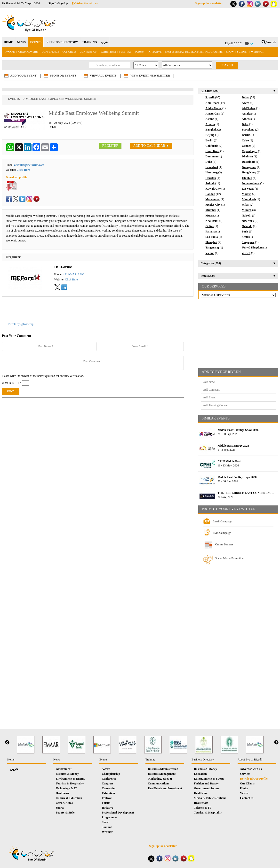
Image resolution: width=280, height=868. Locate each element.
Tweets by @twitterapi (21, 324)
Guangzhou (249, 167)
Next (276, 743)
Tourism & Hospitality (70, 783)
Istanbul (247, 178)
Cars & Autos (64, 803)
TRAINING (90, 42)
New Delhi (212, 221)
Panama (211, 232)
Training (150, 759)
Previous (7, 743)
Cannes (247, 146)
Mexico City (213, 205)
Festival (125, 52)
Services (245, 774)
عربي (104, 42)
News (57, 759)
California (212, 146)
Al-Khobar (249, 108)
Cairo (245, 140)
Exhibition (108, 52)
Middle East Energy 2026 (233, 446)
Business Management (162, 774)
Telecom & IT (203, 808)
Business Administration (163, 769)
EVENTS (36, 42)
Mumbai (211, 210)
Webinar (257, 52)
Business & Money (67, 774)
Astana (210, 119)
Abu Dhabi (212, 103)
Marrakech (249, 199)
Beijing (210, 135)
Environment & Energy (70, 779)
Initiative (155, 52)
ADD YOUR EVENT (24, 76)
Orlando (247, 226)
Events (14, 99)
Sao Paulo (212, 237)
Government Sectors (207, 788)
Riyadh (210, 97)
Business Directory (203, 759)
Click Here (23, 170)
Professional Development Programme (194, 52)
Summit (242, 52)
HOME (8, 42)
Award (10, 52)
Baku (245, 124)
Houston (211, 178)
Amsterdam (213, 114)
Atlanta (210, 124)
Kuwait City (213, 189)
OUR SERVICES (214, 286)
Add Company (212, 390)
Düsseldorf (249, 162)
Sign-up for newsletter (209, 3)
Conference (50, 52)
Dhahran (248, 156)
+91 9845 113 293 (74, 274)
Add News (209, 382)
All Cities (207, 91)
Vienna (210, 253)
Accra (246, 103)
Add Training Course (215, 405)
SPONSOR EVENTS (63, 76)
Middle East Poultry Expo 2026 (237, 477)
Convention (88, 52)
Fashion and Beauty (206, 783)
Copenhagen (250, 151)
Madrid (247, 194)
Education (200, 774)
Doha (209, 162)
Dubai (246, 97)
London (210, 194)
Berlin (209, 140)
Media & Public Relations (210, 798)
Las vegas (248, 189)
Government (64, 769)
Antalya (247, 114)
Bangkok (211, 130)
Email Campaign (223, 521)
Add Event (209, 397)
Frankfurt (212, 167)
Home (11, 759)
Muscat (210, 216)
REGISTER (110, 146)
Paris (245, 232)
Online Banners (224, 544)
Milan (246, 205)
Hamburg (212, 172)
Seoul (245, 237)
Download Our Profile (254, 779)
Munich (247, 210)
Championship (28, 52)
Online (210, 226)
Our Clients (247, 783)
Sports (60, 808)
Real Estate (201, 803)
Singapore (248, 242)
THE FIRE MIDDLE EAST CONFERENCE (246, 493)
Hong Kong (249, 172)
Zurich (246, 253)
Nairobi (247, 216)
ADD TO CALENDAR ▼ (151, 146)
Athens (247, 119)
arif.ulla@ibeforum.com (29, 165)
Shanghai (211, 242)
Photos (244, 788)
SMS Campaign (222, 533)
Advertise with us (85, 3)
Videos (244, 793)
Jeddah (210, 183)
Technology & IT (66, 788)
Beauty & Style (65, 813)
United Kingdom (252, 248)
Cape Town (213, 151)
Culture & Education (69, 798)
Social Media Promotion (229, 558)
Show (230, 52)
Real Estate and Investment (165, 788)
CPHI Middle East (229, 461)
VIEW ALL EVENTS (103, 76)
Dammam (212, 156)
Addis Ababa (214, 108)
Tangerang (212, 248)
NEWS (21, 42)
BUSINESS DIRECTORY (62, 42)
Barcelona (248, 130)
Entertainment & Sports (209, 779)
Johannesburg (251, 183)
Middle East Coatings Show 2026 (238, 430)
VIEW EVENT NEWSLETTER (150, 76)
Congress (70, 52)
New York (248, 221)
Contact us (247, 798)
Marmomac (213, 199)
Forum (140, 52)
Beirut (246, 135)
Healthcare (63, 793)
